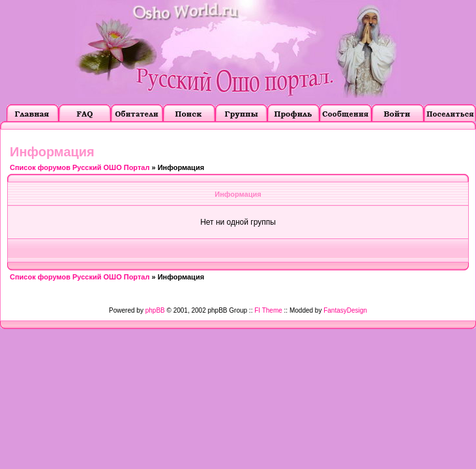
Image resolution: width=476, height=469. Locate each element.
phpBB (155, 310)
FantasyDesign (345, 310)
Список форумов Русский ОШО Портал (80, 167)
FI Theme (268, 310)
